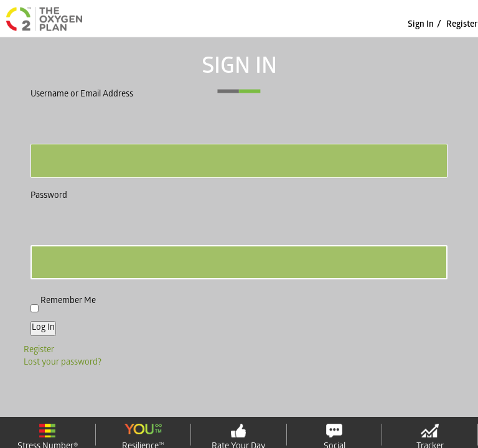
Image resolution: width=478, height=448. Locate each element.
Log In (43, 328)
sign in (421, 25)
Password (49, 196)
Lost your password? (63, 363)
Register (462, 25)
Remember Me (68, 301)
